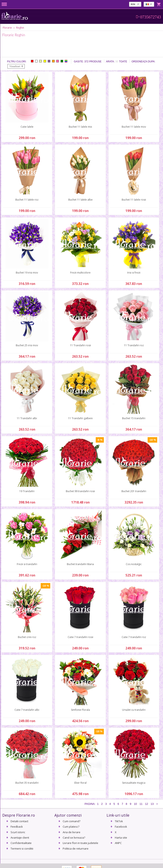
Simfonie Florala (80, 710)
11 (141, 804)
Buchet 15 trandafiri (134, 418)
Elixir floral (80, 783)
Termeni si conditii (22, 849)
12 (147, 804)
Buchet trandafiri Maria (80, 564)
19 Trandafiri (27, 491)
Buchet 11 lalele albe (80, 200)
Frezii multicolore (80, 273)
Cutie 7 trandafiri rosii (80, 637)
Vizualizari (15, 66)
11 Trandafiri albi (27, 418)
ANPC (118, 843)
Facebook (121, 827)
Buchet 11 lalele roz (27, 200)
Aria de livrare (72, 832)
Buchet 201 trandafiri (134, 491)
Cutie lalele (27, 127)
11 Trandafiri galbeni (80, 418)
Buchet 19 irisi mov (27, 273)
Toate (123, 62)
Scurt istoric (18, 832)
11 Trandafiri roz (134, 345)
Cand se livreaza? (74, 838)
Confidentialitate (21, 843)
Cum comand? (72, 821)
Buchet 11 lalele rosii (134, 200)
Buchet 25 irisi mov (27, 345)
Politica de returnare (76, 849)
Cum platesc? (71, 827)
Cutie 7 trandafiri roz (134, 637)
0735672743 (151, 17)
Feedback (17, 827)
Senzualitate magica (134, 783)
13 (152, 804)
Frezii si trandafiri (27, 564)
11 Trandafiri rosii (80, 345)
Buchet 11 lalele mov (134, 127)
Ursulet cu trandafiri (134, 710)
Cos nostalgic (134, 564)
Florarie (7, 28)
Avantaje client (20, 838)
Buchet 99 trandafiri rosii (80, 491)
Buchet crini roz (27, 637)
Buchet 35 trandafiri (27, 783)
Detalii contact (19, 821)
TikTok (119, 821)
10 (135, 804)
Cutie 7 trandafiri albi (27, 710)
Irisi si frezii (134, 273)
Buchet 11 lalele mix (80, 127)
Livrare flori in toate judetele (80, 843)
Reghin (20, 28)
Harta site (121, 838)
